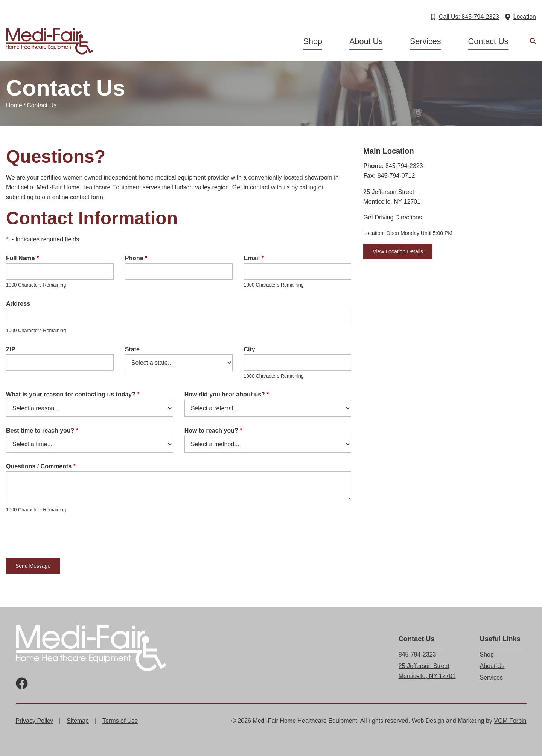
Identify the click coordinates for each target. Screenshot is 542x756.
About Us (366, 41)
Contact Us (488, 41)
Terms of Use (120, 721)
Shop (313, 41)
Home (14, 105)
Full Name (22, 258)
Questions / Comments (41, 466)
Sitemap (78, 721)
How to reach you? (213, 431)
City (250, 349)
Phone (136, 258)
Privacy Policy (35, 721)
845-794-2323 (417, 655)
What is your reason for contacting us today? (73, 394)
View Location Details (398, 251)
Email (254, 258)
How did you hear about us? (227, 394)
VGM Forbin (510, 721)
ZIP (11, 349)
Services (426, 41)
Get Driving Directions (393, 217)
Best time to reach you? (42, 431)
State (132, 349)
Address (18, 304)
